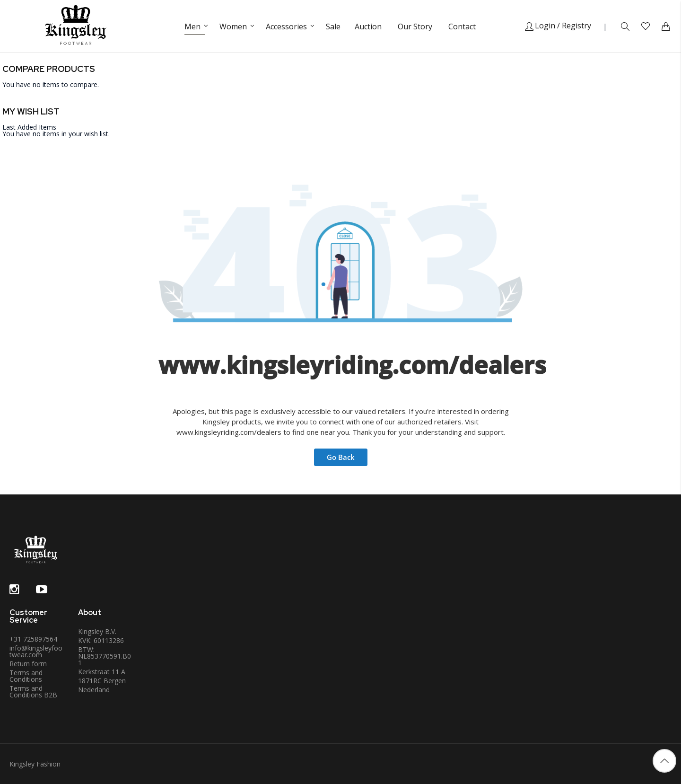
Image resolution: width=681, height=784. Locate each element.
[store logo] (76, 26)
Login (540, 26)
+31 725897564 (33, 639)
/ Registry (574, 26)
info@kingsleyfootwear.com (36, 651)
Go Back (341, 457)
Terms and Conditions (26, 676)
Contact (462, 26)
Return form (28, 664)
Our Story (415, 26)
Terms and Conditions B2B (33, 692)
